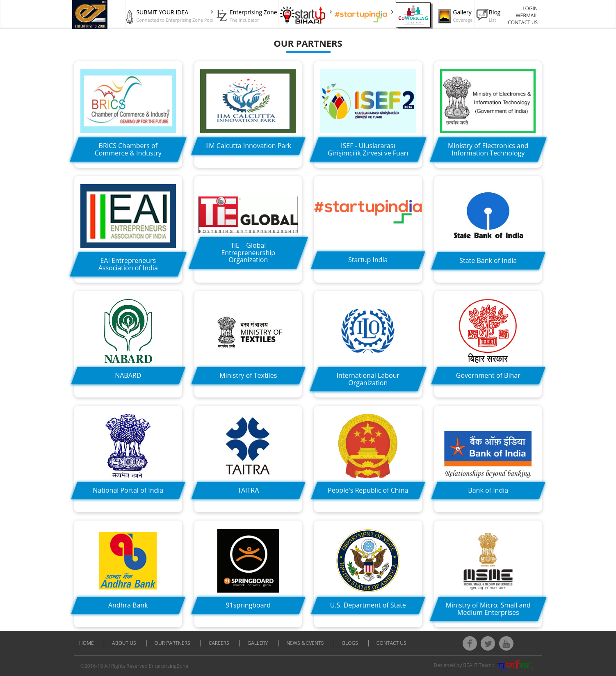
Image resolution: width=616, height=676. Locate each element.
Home (87, 643)
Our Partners (172, 643)
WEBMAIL (527, 15)
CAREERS (219, 643)
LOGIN (530, 8)
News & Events (305, 643)
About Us (124, 643)
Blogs (350, 643)
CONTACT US (523, 22)
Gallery (258, 643)
